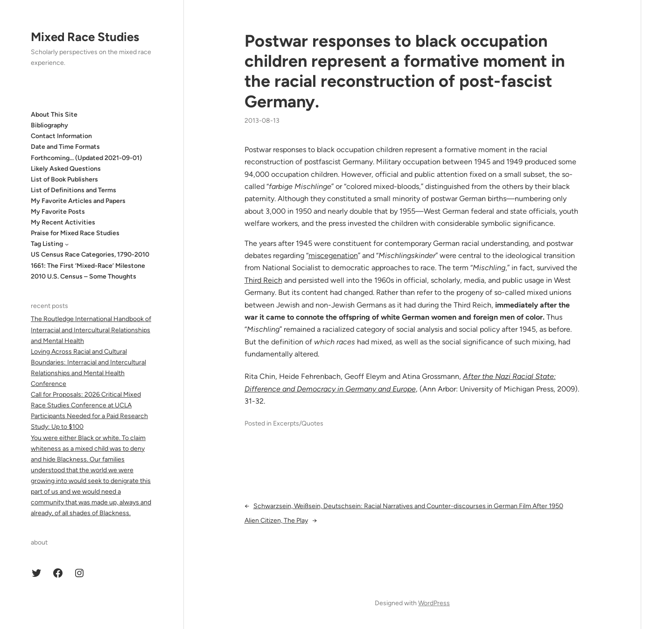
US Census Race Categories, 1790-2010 (90, 255)
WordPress (434, 603)
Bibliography (49, 125)
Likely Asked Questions (66, 169)
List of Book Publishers (64, 179)
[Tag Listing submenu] (67, 244)
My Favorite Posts (58, 212)
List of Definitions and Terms (73, 190)
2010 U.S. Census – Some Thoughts (84, 276)
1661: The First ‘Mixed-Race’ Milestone (88, 266)
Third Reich (263, 280)
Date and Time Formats (65, 147)
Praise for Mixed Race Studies (75, 233)
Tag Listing (47, 244)
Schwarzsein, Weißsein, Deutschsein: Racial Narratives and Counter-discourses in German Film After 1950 (408, 506)
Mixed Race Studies (85, 37)
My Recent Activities (63, 222)
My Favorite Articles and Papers (78, 201)
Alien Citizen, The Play (276, 521)
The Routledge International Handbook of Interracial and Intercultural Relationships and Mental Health (91, 330)
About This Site (54, 115)
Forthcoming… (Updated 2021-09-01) (86, 158)
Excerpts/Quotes (298, 423)
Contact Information (61, 136)
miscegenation (333, 255)
